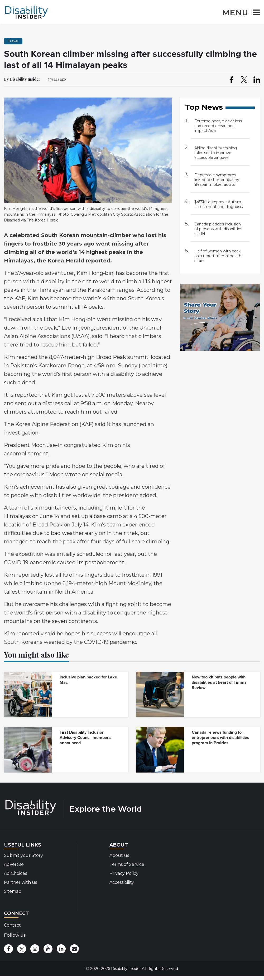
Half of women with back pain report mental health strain (218, 256)
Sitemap (13, 891)
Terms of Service (127, 864)
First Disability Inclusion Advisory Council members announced (85, 738)
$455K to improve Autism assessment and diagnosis (219, 204)
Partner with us (20, 882)
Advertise (14, 864)
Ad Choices (15, 873)
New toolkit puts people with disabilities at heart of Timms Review (219, 682)
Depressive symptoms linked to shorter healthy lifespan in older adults (217, 180)
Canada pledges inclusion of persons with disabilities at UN (218, 229)
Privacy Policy (124, 873)
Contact (12, 925)
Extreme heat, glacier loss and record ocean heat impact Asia (218, 126)
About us (119, 855)
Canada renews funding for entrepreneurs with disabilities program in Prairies (220, 738)
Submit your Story (23, 855)
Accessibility (122, 882)
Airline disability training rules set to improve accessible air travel (216, 153)
